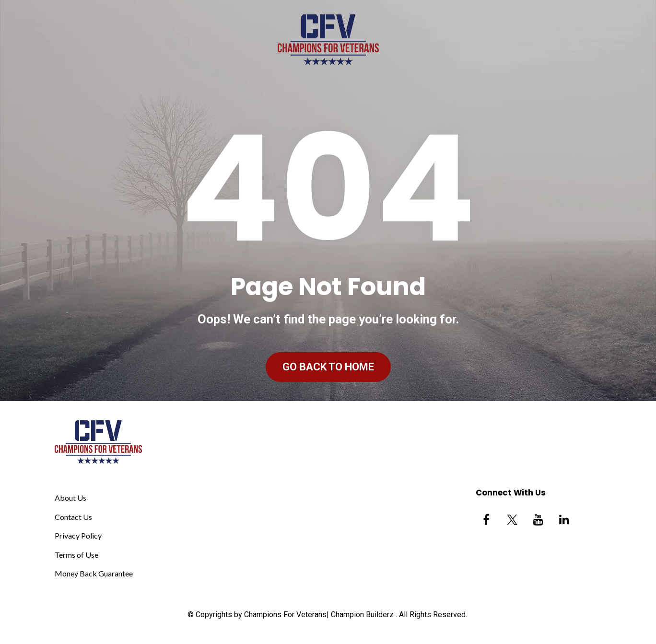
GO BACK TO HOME (328, 367)
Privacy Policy (78, 535)
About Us (70, 498)
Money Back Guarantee (94, 573)
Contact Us (73, 517)
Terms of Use (76, 555)
